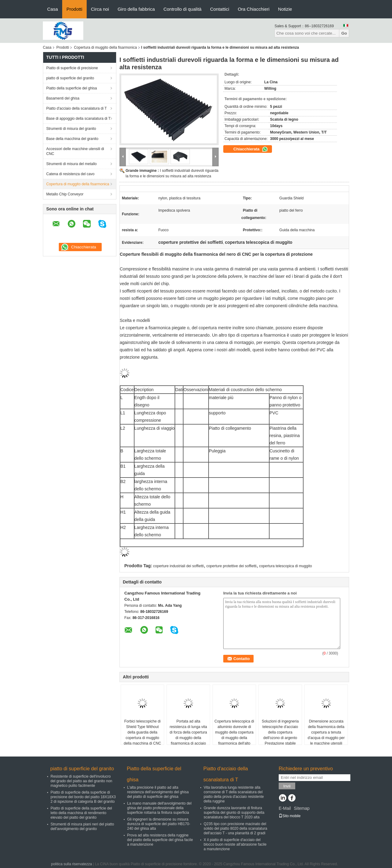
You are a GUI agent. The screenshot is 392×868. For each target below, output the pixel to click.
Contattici (220, 9)
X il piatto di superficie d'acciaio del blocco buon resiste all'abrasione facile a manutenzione (235, 844)
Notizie (285, 9)
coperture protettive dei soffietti (232, 566)
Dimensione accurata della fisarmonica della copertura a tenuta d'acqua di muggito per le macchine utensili (326, 732)
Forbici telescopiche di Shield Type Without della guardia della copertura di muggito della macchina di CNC (142, 732)
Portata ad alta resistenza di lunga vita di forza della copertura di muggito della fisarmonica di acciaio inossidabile (188, 735)
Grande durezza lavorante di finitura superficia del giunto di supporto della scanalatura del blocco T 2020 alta (234, 813)
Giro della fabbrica (136, 9)
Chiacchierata (251, 149)
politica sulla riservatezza (72, 864)
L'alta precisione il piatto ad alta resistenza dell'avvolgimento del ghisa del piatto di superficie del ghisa (158, 792)
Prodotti (74, 9)
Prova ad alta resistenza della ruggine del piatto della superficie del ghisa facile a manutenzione (160, 840)
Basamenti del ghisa (63, 98)
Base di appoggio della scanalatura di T (78, 119)
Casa (53, 9)
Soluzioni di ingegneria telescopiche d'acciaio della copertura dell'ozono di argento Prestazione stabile (280, 732)
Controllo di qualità (183, 9)
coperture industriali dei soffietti (178, 566)
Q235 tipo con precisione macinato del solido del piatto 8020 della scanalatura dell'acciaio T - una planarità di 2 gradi (235, 828)
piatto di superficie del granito (70, 78)
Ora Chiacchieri (253, 9)
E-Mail (285, 808)
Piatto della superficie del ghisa (72, 88)
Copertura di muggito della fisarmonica (105, 47)
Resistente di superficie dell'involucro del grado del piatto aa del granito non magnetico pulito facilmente (81, 781)
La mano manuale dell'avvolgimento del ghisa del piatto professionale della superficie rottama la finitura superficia (159, 808)
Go (344, 33)
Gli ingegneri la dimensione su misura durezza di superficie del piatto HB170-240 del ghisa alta (159, 824)
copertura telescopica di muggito (286, 566)
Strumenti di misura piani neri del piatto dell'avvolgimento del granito (82, 826)
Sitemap (302, 808)
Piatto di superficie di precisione (72, 68)
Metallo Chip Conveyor (65, 194)
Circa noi (100, 9)
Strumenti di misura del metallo (72, 164)
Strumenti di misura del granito (71, 129)
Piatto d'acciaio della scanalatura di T (77, 108)
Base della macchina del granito (72, 139)
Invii (287, 786)
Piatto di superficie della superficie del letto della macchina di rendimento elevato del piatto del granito (81, 813)
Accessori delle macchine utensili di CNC (75, 151)
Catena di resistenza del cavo (70, 174)
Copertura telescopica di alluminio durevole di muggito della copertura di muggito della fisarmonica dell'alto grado (234, 735)
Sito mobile (290, 816)
